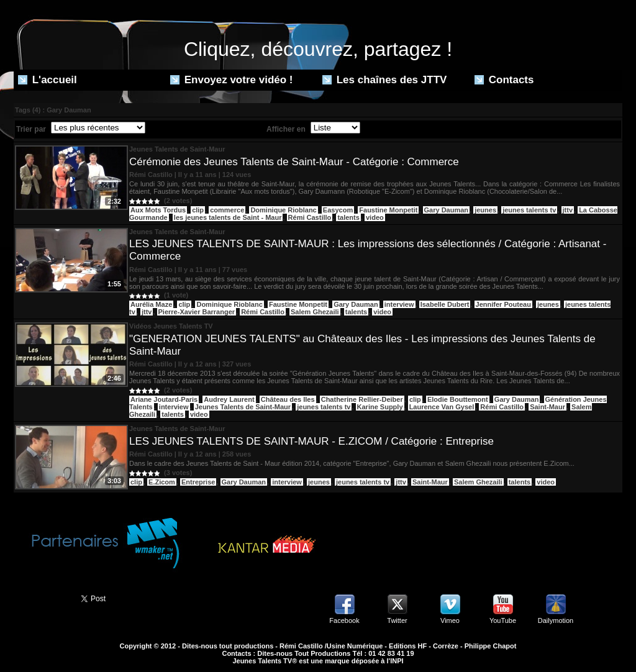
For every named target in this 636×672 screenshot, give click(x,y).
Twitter (397, 620)
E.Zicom (162, 482)
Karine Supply (380, 407)
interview (399, 304)
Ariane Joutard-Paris (164, 399)
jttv (568, 210)
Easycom (338, 210)
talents (348, 217)
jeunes (485, 210)
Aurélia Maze (151, 304)
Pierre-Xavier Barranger (197, 312)
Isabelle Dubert (445, 304)
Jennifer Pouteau (503, 304)
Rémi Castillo (310, 217)
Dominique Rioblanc (283, 210)
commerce (227, 210)
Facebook (344, 620)
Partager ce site (42, 597)
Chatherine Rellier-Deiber (362, 399)
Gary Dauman (447, 210)
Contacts (504, 80)
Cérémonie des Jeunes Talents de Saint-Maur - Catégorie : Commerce (294, 162)
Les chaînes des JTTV (384, 80)
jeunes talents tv (529, 210)
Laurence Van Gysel (442, 407)
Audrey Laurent (229, 399)
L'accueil (48, 80)
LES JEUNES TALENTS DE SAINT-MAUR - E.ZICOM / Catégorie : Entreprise (311, 441)
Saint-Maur (547, 407)
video (375, 217)
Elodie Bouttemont (458, 399)
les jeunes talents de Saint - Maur (228, 217)
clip (198, 210)
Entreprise (198, 482)
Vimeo (450, 620)
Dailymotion (556, 620)
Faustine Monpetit (388, 210)
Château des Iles (288, 399)
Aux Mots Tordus (158, 210)
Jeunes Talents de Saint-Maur (243, 407)
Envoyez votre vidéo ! (232, 80)
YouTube (503, 620)
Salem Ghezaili (315, 312)
